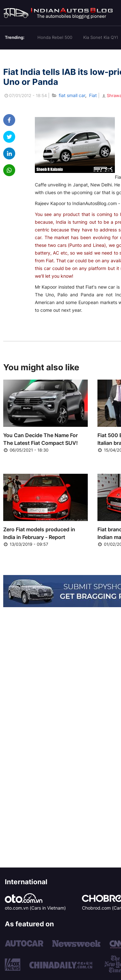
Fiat (93, 95)
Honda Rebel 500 (55, 37)
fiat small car (72, 95)
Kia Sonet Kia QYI (101, 37)
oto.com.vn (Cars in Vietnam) (35, 908)
